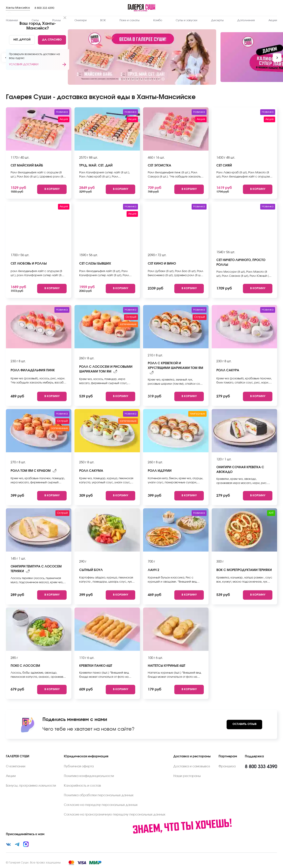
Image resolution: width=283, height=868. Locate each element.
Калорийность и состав (82, 786)
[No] (22, 40)
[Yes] (52, 40)
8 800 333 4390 (44, 8)
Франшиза (227, 766)
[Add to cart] (52, 189)
